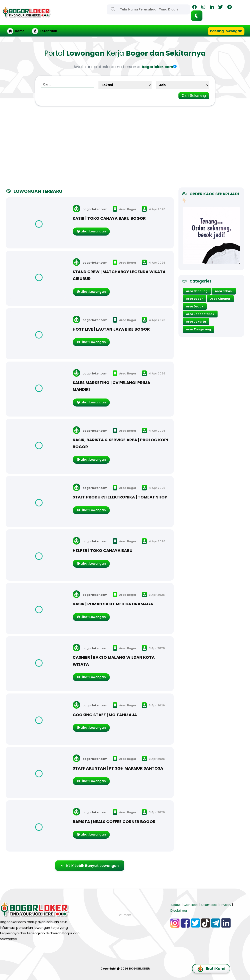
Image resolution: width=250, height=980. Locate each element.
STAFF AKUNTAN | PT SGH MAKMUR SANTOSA (118, 768)
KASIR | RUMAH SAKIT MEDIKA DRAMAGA (113, 604)
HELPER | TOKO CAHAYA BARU (103, 550)
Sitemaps (209, 905)
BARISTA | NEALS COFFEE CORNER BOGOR (114, 822)
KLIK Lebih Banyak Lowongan (90, 866)
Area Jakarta (196, 322)
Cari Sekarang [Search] (194, 96)
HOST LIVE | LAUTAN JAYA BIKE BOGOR (111, 329)
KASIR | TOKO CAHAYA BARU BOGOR (109, 218)
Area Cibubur (220, 299)
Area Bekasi (224, 291)
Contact (191, 905)
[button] (197, 16)
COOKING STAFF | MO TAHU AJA (105, 715)
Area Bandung (197, 291)
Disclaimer (179, 910)
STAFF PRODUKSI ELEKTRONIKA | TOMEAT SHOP (120, 497)
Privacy (225, 905)
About (176, 905)
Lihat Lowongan (91, 231)
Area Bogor (125, 209)
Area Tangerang (198, 329)
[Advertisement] (125, 148)
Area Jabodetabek (200, 314)
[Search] (113, 9)
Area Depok (195, 306)
